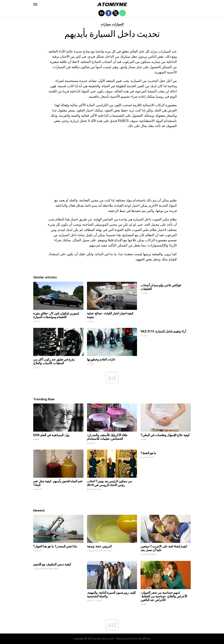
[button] (35, 4)
